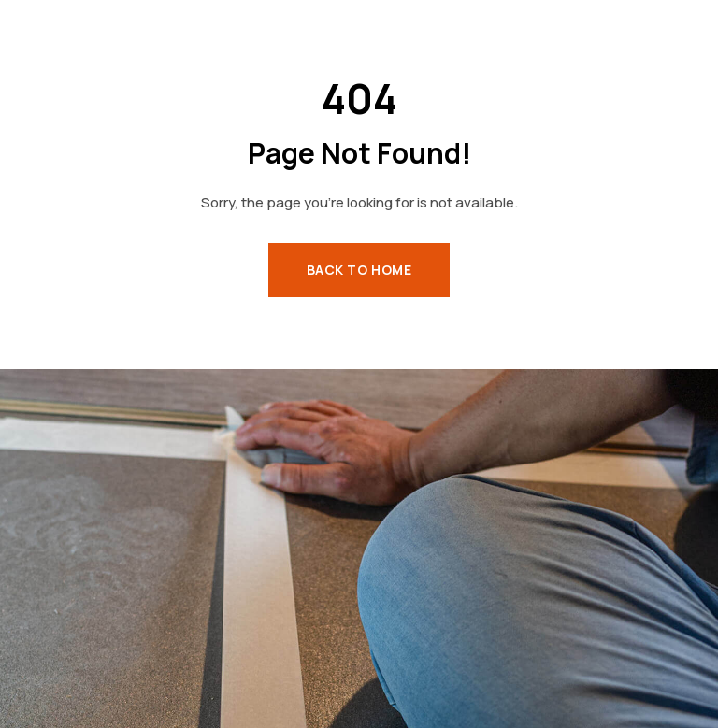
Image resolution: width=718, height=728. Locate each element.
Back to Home (359, 270)
